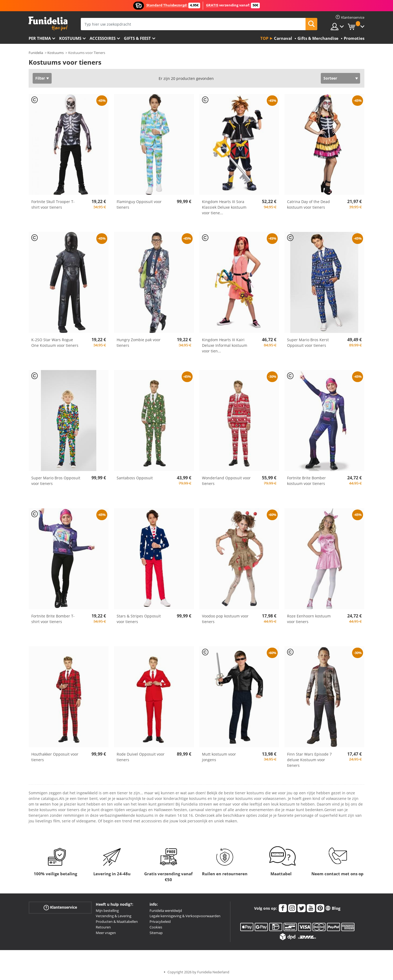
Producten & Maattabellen (117, 921)
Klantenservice (60, 907)
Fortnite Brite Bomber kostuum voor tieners (306, 481)
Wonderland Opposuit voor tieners (226, 481)
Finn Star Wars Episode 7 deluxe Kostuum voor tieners (309, 760)
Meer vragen (106, 933)
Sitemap (156, 933)
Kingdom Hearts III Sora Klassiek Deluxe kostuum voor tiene (224, 207)
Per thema (40, 38)
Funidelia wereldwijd (166, 911)
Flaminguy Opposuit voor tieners (139, 204)
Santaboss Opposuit (135, 478)
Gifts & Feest (137, 38)
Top (264, 38)
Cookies (156, 927)
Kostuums (70, 38)
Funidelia (36, 53)
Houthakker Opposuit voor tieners (55, 757)
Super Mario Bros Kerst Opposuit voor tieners (308, 343)
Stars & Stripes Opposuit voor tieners (139, 619)
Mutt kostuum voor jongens (219, 757)
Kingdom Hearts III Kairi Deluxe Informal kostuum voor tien (225, 345)
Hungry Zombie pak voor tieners (139, 343)
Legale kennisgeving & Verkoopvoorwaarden (185, 916)
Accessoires (103, 38)
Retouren (103, 927)
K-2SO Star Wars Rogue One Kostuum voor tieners (55, 343)
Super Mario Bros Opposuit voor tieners (56, 481)
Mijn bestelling (107, 911)
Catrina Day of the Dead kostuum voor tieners (308, 204)
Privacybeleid (160, 921)
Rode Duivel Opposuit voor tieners (141, 757)
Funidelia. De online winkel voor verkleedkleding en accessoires (48, 24)
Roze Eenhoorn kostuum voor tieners (309, 619)
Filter (40, 78)
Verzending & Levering (114, 916)
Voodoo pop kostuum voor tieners (225, 619)
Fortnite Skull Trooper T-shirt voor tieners (53, 204)
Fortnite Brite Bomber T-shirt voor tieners (53, 619)
